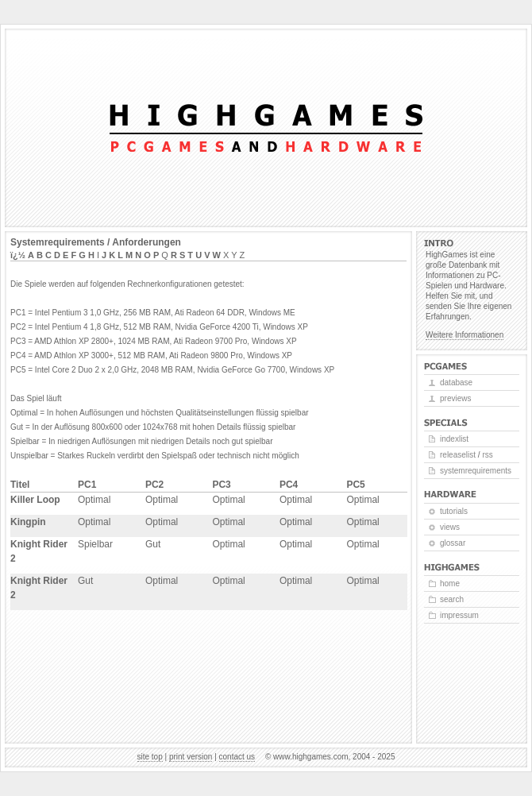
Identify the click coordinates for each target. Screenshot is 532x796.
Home (450, 583)
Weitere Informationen (465, 335)
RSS (487, 455)
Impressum (459, 615)
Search (452, 599)
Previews (455, 398)
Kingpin (28, 522)
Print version (191, 757)
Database (456, 383)
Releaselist (458, 455)
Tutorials (454, 511)
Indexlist (454, 439)
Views (450, 527)
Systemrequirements (476, 471)
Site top (150, 757)
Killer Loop (35, 500)
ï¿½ (18, 255)
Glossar (453, 543)
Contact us (237, 757)
